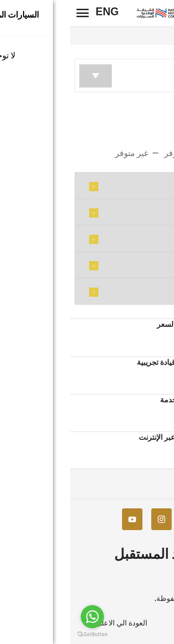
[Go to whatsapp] (22, 617)
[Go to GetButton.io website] (22, 635)
